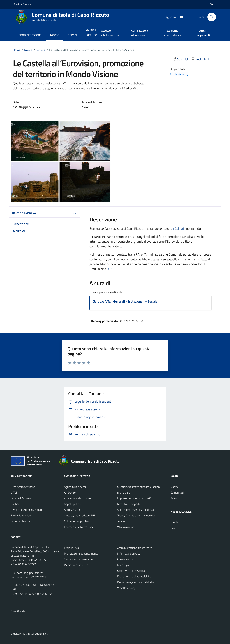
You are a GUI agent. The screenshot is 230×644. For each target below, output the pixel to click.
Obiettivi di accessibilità (131, 571)
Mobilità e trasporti (128, 504)
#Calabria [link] (179, 229)
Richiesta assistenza (76, 565)
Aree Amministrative (23, 487)
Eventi (174, 528)
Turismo (122, 521)
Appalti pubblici (73, 504)
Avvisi (174, 498)
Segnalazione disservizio (78, 559)
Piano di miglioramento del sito (135, 582)
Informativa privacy (129, 553)
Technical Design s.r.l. (35, 634)
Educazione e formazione (79, 527)
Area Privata (18, 611)
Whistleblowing (126, 588)
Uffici (14, 492)
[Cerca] (212, 17)
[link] (110, 269)
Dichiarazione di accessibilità (134, 576)
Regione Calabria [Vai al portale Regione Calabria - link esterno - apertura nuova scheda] (23, 4)
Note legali (124, 565)
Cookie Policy (125, 559)
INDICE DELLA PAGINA (44, 213)
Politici (15, 504)
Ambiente (70, 492)
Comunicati (177, 492)
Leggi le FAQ (71, 548)
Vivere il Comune (91, 32)
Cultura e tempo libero (77, 521)
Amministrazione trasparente (135, 548)
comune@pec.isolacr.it (30, 573)
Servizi (72, 35)
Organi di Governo (21, 498)
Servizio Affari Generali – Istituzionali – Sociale (125, 301)
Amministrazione (30, 35)
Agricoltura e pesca (75, 487)
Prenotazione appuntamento (81, 553)
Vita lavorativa (126, 527)
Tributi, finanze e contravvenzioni (137, 515)
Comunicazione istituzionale (140, 33)
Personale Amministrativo (26, 510)
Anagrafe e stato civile (77, 498)
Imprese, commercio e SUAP (134, 498)
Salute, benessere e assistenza (135, 510)
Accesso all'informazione (110, 33)
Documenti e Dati (21, 521)
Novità (55, 35)
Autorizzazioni (72, 510)
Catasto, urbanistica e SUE (80, 515)
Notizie (174, 487)
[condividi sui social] (180, 59)
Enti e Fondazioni (21, 515)
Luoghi (174, 522)
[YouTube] (180, 17)
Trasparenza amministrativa (173, 33)
